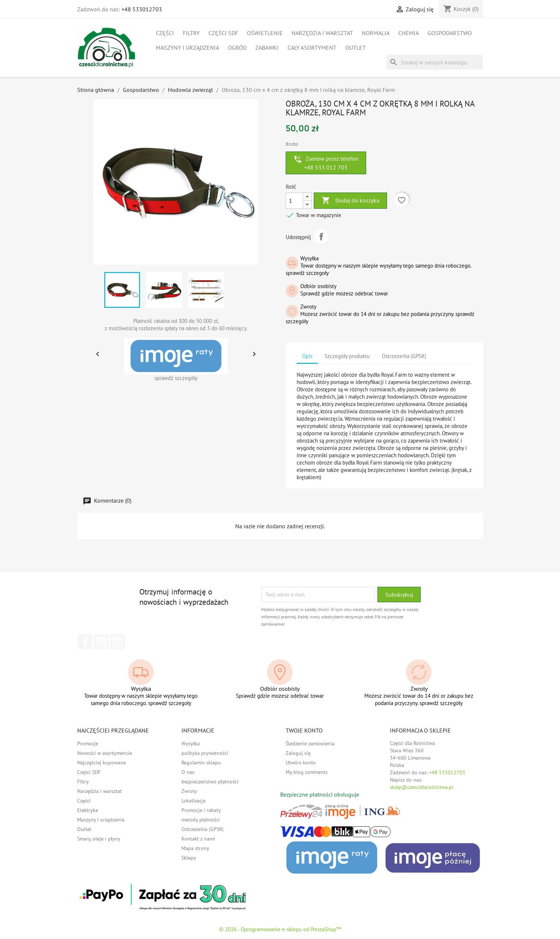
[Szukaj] (435, 62)
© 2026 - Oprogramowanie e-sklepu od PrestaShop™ (280, 929)
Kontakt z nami (198, 839)
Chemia (409, 33)
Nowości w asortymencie (105, 753)
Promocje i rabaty (201, 810)
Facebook (85, 642)
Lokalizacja (193, 801)
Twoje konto (304, 730)
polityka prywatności (205, 753)
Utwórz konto (301, 763)
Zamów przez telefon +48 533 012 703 (326, 163)
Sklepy (189, 858)
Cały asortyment (312, 48)
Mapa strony (195, 848)
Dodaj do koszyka (350, 201)
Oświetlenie (265, 33)
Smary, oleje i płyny (99, 839)
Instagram (117, 642)
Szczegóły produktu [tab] (347, 356)
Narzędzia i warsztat (322, 33)
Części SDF (223, 33)
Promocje (88, 744)
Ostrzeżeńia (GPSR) (202, 829)
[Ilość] (294, 201)
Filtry (191, 33)
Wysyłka (191, 744)
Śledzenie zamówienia (310, 744)
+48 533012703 (142, 9)
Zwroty (189, 791)
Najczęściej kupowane (102, 763)
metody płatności (201, 820)
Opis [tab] (307, 356)
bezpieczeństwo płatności (210, 782)
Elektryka (88, 810)
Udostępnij (321, 236)
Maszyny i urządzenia (187, 48)
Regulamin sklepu (201, 763)
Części (165, 33)
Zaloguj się (298, 753)
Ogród (237, 48)
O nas (188, 772)
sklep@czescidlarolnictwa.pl (422, 787)
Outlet (356, 48)
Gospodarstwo (450, 33)
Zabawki (267, 48)
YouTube (101, 642)
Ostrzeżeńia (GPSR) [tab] (404, 356)
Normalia (376, 33)
